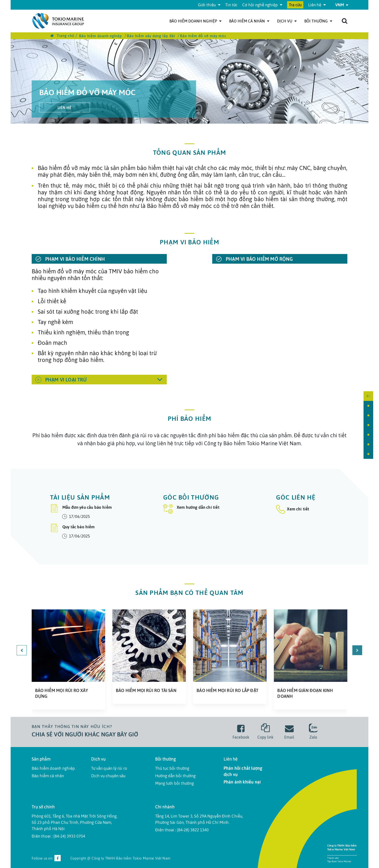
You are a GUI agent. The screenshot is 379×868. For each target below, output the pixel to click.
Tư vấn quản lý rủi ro (109, 768)
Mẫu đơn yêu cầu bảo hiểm (81, 508)
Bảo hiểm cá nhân (249, 21)
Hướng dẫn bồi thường (175, 776)
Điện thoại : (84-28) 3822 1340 (182, 830)
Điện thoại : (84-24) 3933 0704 (58, 836)
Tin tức (231, 5)
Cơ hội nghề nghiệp (262, 5)
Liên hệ (317, 5)
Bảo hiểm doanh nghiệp (195, 21)
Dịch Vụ (287, 21)
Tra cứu (295, 5)
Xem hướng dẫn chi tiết (191, 509)
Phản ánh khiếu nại (242, 782)
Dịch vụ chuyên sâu (108, 776)
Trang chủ (62, 36)
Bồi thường (318, 21)
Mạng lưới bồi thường (175, 783)
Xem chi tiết (293, 509)
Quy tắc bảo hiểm (72, 528)
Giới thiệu (209, 5)
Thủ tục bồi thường (172, 768)
